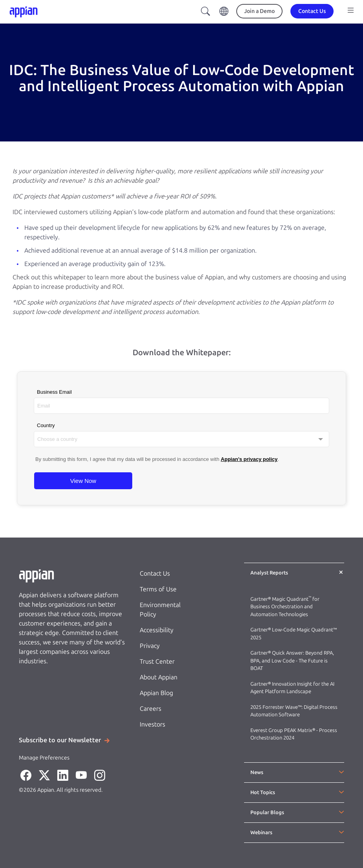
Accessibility (157, 630)
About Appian (159, 677)
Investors (152, 724)
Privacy (150, 646)
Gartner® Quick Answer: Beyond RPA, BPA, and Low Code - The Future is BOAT (292, 661)
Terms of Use (158, 589)
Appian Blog (156, 693)
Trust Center (157, 662)
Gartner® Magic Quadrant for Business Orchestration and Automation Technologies (285, 607)
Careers (150, 709)
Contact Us (155, 573)
